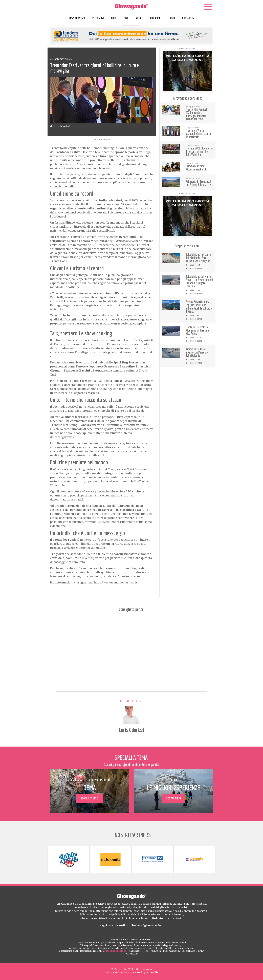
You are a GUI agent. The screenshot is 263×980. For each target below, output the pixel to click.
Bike (126, 18)
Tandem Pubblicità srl (115, 951)
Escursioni (98, 18)
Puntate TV (188, 18)
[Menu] (208, 7)
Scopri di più (173, 798)
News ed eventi (77, 18)
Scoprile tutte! (90, 798)
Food (114, 18)
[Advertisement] (188, 391)
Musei (172, 18)
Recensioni (155, 18)
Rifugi (139, 18)
